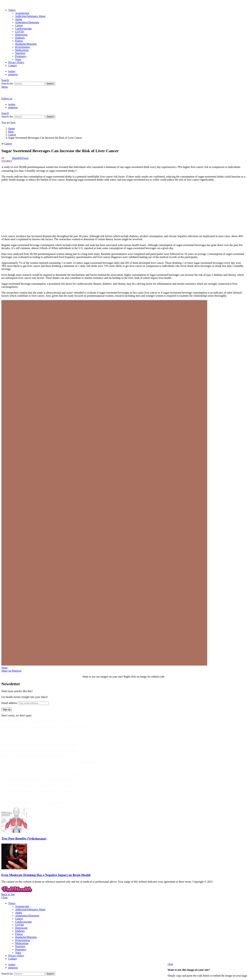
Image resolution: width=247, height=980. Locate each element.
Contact (13, 65)
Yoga (18, 59)
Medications (22, 50)
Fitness (19, 41)
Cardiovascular (23, 29)
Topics (12, 10)
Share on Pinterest (11, 671)
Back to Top (8, 894)
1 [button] (76, 170)
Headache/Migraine (26, 44)
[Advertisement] (123, 208)
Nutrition (20, 53)
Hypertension (22, 47)
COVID (19, 32)
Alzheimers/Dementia (27, 22)
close (170, 964)
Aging (19, 19)
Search (50, 84)
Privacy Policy (16, 62)
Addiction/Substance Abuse (30, 16)
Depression (21, 35)
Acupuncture (22, 13)
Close (4, 897)
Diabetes (20, 38)
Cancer (19, 25)
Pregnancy (21, 56)
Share (4, 668)
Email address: (10, 703)
